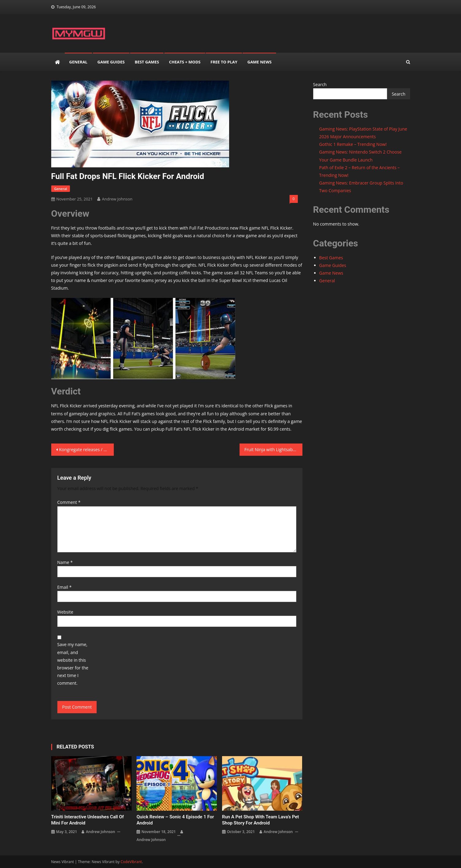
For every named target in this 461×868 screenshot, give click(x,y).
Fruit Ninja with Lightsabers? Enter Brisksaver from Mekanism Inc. (273, 449)
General (78, 62)
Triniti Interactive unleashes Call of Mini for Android (88, 820)
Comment (69, 502)
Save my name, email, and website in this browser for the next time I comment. (73, 664)
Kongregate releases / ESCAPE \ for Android (87, 449)
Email (65, 587)
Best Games (147, 62)
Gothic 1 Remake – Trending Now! (353, 144)
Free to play (224, 62)
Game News (259, 62)
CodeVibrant (131, 862)
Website (65, 612)
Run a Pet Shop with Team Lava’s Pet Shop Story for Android (261, 820)
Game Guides (111, 62)
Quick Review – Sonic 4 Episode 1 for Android (175, 820)
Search (320, 84)
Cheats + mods (185, 62)
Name (65, 562)
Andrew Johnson (117, 199)
